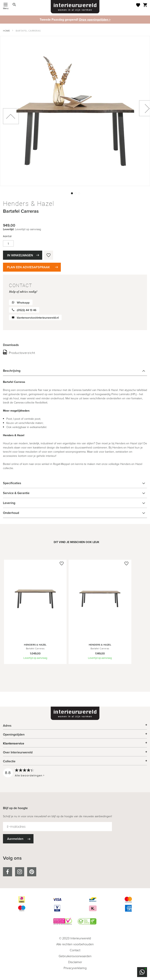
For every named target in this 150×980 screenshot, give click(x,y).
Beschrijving (12, 371)
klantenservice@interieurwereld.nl (38, 318)
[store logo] (75, 7)
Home (6, 31)
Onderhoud (11, 513)
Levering (9, 503)
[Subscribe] (18, 839)
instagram (20, 872)
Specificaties (12, 483)
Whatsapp (23, 303)
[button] (72, 193)
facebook (8, 872)
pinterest (32, 872)
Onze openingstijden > (95, 20)
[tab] (75, 371)
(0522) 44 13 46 (27, 310)
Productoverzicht (22, 353)
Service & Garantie (16, 493)
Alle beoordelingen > (30, 775)
